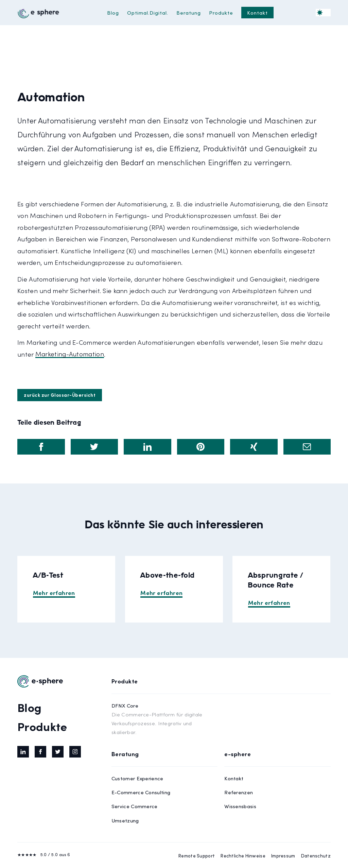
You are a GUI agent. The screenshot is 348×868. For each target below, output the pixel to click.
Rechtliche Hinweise (243, 856)
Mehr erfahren (54, 592)
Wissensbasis (240, 806)
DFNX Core (164, 719)
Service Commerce (135, 806)
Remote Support (197, 856)
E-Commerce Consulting (141, 792)
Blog (113, 12)
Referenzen (239, 792)
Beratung (189, 12)
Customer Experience (137, 778)
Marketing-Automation (70, 354)
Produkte (221, 12)
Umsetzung (125, 820)
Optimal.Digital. (148, 12)
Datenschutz (316, 856)
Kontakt (257, 12)
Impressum (283, 856)
